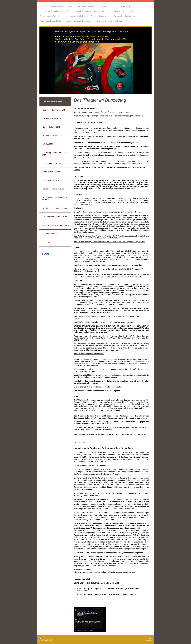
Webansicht (148, 640)
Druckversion (44, 639)
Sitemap (52, 639)
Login (150, 639)
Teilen (45, 254)
